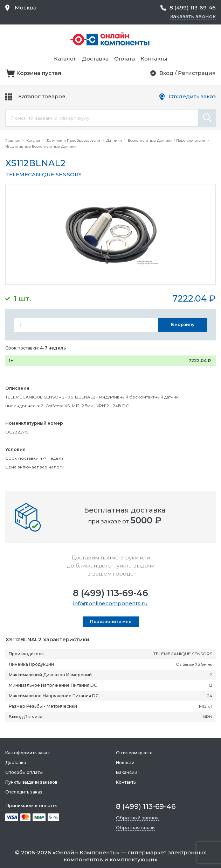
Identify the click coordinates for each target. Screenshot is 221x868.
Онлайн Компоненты (86, 852)
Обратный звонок (137, 818)
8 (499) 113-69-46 (110, 593)
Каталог (65, 59)
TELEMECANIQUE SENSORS (43, 174)
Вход (166, 73)
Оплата (125, 59)
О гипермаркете (134, 753)
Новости (125, 763)
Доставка (95, 59)
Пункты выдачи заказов (31, 782)
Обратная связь (135, 827)
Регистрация (197, 73)
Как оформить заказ (27, 753)
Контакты (154, 59)
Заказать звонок (193, 16)
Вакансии (127, 772)
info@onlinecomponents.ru (110, 603)
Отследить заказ (192, 96)
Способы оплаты (24, 772)
